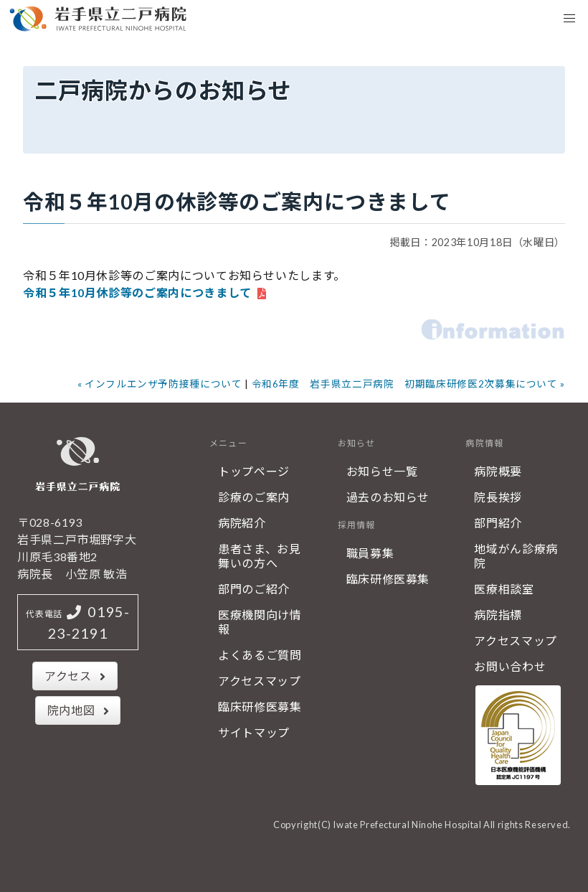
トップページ (254, 471)
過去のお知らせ (388, 497)
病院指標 (498, 615)
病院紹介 (242, 523)
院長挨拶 (498, 497)
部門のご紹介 (254, 589)
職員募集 (370, 553)
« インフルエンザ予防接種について (160, 384)
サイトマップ (254, 732)
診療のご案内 (254, 497)
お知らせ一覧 (382, 471)
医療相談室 (504, 589)
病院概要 (498, 471)
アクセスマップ (259, 681)
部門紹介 (498, 523)
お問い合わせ (510, 666)
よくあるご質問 (260, 655)
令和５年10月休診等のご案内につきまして (137, 292)
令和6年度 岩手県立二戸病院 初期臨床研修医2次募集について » (408, 384)
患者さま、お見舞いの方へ (259, 556)
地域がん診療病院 (516, 556)
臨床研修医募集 (260, 706)
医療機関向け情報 (260, 622)
